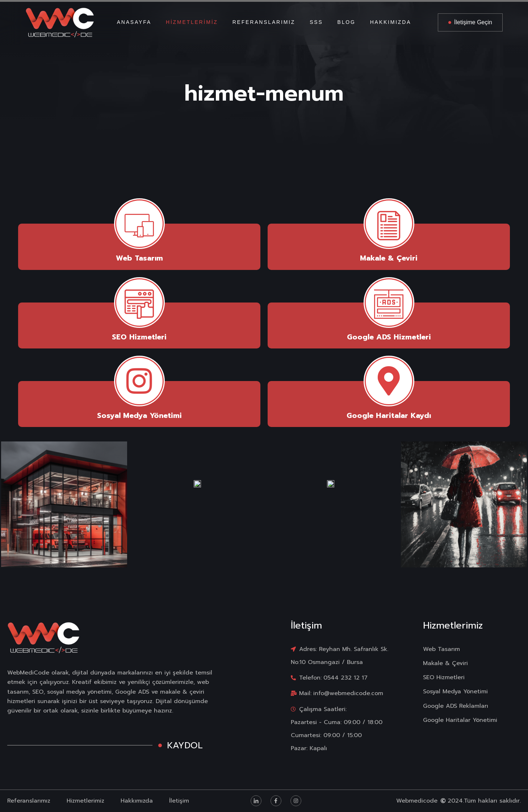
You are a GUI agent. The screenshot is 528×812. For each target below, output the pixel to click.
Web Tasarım (139, 258)
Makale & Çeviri (389, 258)
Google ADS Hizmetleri (389, 337)
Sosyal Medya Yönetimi (139, 415)
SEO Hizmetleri (139, 337)
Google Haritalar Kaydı (389, 415)
